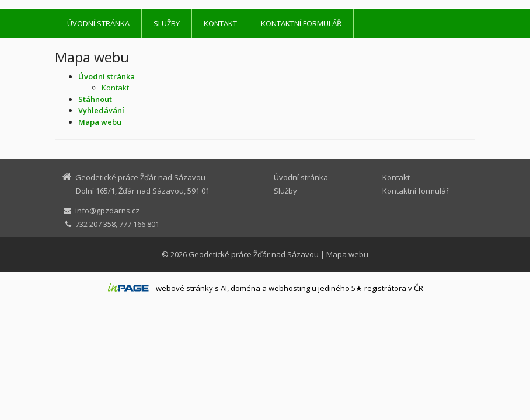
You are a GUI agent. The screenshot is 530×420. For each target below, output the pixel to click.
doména (245, 288)
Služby (167, 23)
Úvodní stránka (98, 23)
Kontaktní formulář (301, 23)
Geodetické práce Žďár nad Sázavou (254, 254)
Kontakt (220, 23)
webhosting (289, 288)
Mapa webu (347, 254)
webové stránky (184, 288)
